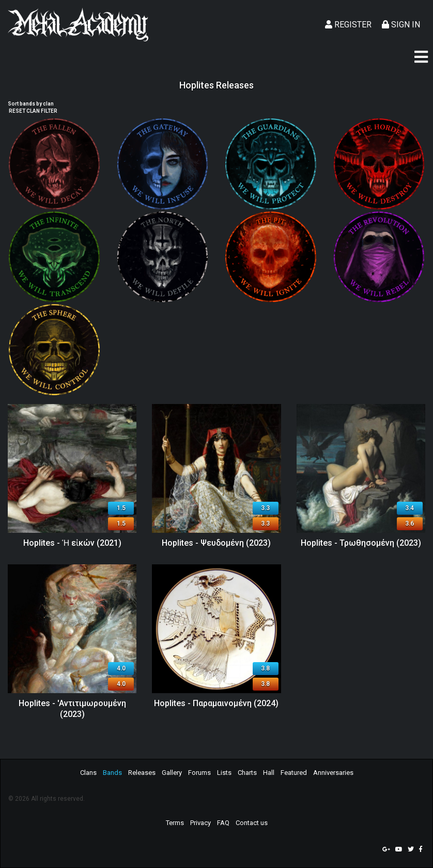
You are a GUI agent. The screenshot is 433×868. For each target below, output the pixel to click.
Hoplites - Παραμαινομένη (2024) (216, 703)
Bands (112, 773)
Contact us (252, 823)
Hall (269, 773)
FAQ (223, 823)
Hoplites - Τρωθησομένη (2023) (361, 543)
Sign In (401, 25)
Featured (294, 773)
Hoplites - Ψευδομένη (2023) (216, 543)
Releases (142, 773)
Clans (88, 773)
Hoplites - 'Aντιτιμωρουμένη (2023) (72, 709)
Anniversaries (333, 773)
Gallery (172, 773)
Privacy (200, 823)
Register (348, 25)
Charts (247, 773)
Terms (175, 823)
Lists (224, 773)
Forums (199, 773)
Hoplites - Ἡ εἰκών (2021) (72, 543)
